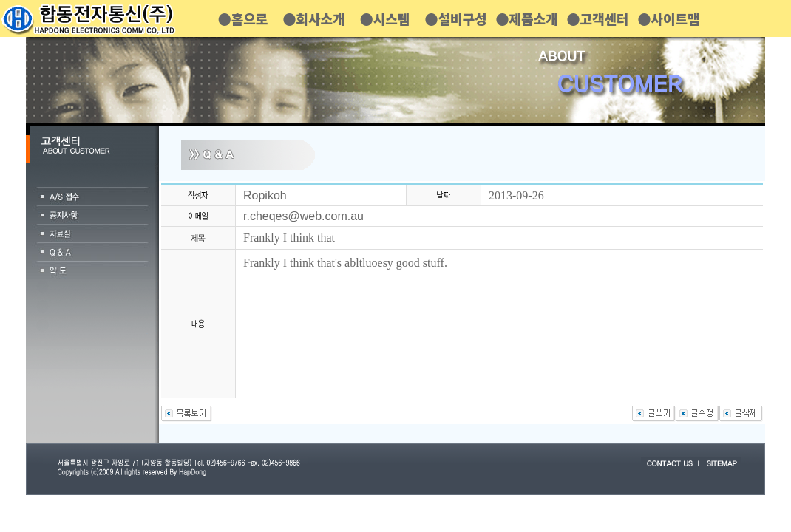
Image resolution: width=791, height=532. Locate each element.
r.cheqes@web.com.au (303, 216)
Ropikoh (265, 195)
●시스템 (385, 18)
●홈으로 (243, 18)
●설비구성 (455, 18)
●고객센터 (597, 18)
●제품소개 (526, 18)
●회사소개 (313, 18)
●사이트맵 (668, 18)
